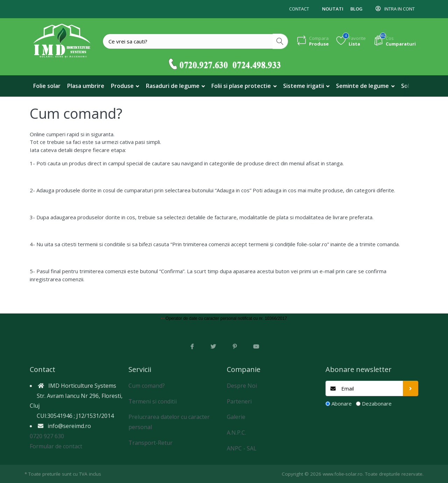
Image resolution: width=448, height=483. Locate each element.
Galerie (236, 417)
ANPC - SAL (242, 448)
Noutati (333, 9)
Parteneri (239, 401)
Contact (299, 9)
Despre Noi (242, 386)
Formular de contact (56, 446)
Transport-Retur (150, 443)
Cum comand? (147, 386)
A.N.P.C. (236, 433)
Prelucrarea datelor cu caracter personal (169, 422)
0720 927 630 (47, 436)
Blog (356, 9)
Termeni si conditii (153, 401)
